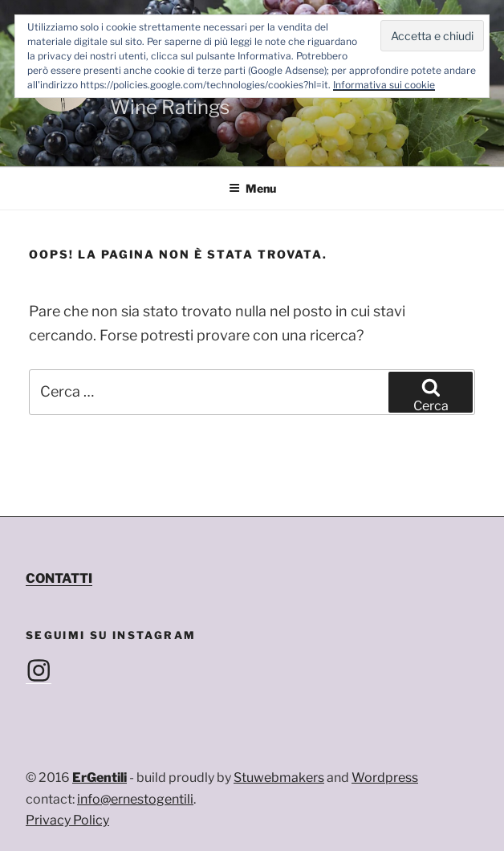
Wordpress (385, 778)
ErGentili (100, 778)
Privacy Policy (67, 820)
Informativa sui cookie (384, 85)
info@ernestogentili (135, 799)
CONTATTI (59, 578)
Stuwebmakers (279, 778)
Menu (252, 188)
